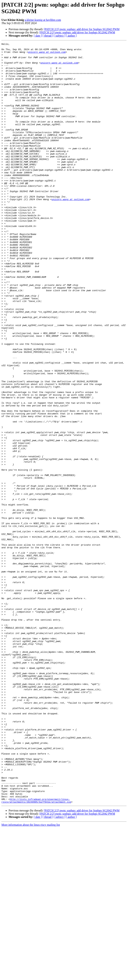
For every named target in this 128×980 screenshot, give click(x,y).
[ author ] (71, 36)
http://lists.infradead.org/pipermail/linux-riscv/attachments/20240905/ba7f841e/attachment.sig (36, 952)
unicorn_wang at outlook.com (47, 54)
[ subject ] (60, 36)
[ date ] (38, 36)
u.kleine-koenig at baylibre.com (43, 20)
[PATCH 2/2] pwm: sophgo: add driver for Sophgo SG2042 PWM (82, 29)
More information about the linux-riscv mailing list (31, 977)
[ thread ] (48, 36)
